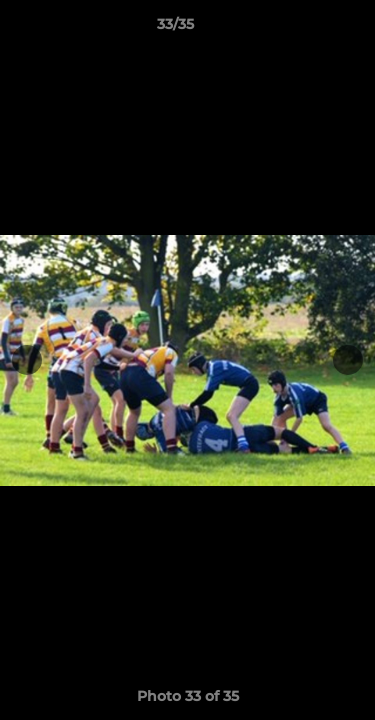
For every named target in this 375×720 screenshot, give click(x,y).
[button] (303, 29)
